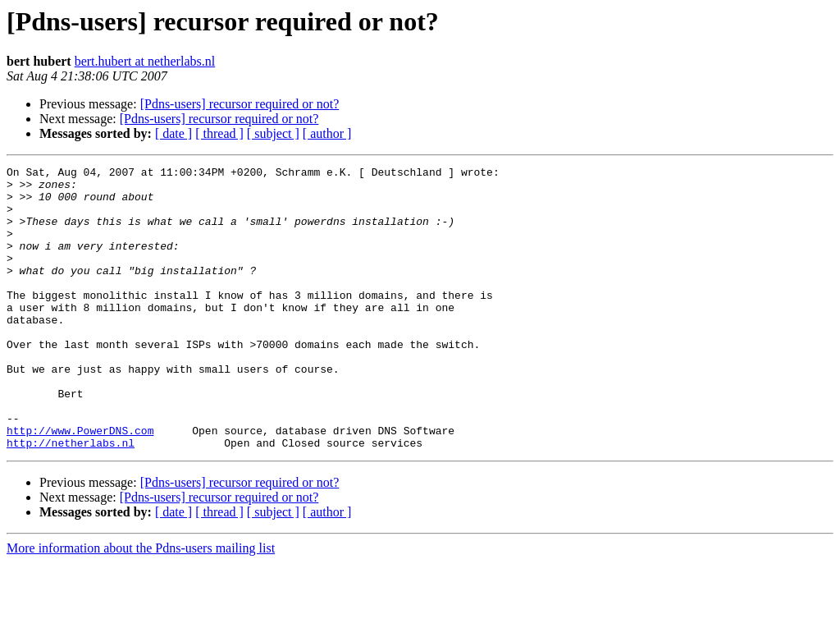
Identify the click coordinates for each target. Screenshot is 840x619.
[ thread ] (219, 133)
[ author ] (327, 133)
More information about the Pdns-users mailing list (141, 605)
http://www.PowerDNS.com (80, 484)
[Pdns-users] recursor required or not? (240, 104)
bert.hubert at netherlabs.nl (145, 61)
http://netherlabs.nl (71, 499)
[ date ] (173, 133)
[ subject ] (273, 133)
